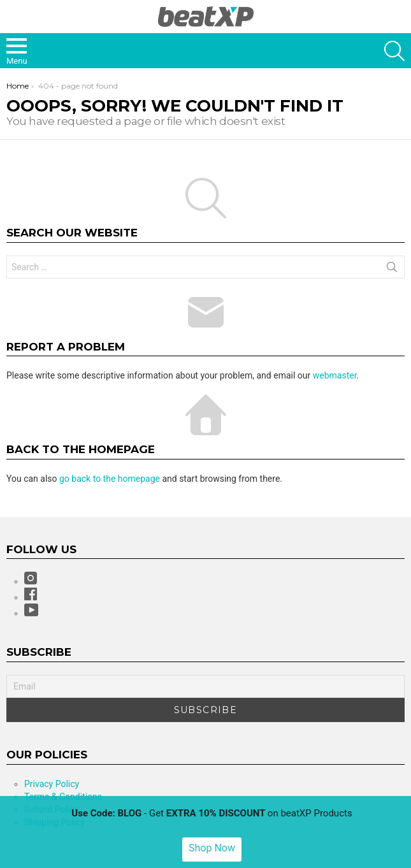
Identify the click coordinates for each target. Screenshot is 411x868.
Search (392, 270)
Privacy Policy (52, 784)
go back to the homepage (110, 479)
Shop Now (212, 848)
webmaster (335, 375)
